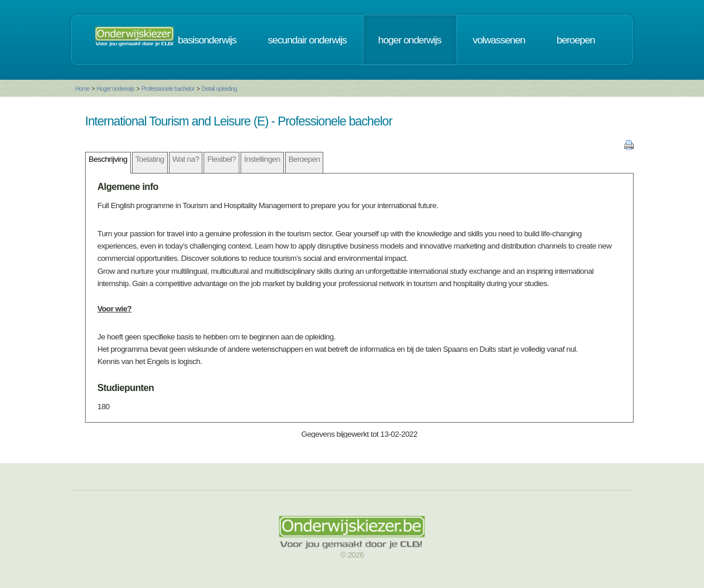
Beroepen (304, 159)
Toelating (150, 159)
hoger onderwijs (410, 40)
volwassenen (499, 40)
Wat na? (186, 159)
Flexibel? (221, 159)
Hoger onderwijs (115, 89)
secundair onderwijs (307, 40)
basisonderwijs (207, 40)
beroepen (576, 40)
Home (82, 89)
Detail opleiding (219, 89)
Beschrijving (108, 159)
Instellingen (262, 159)
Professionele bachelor (168, 89)
